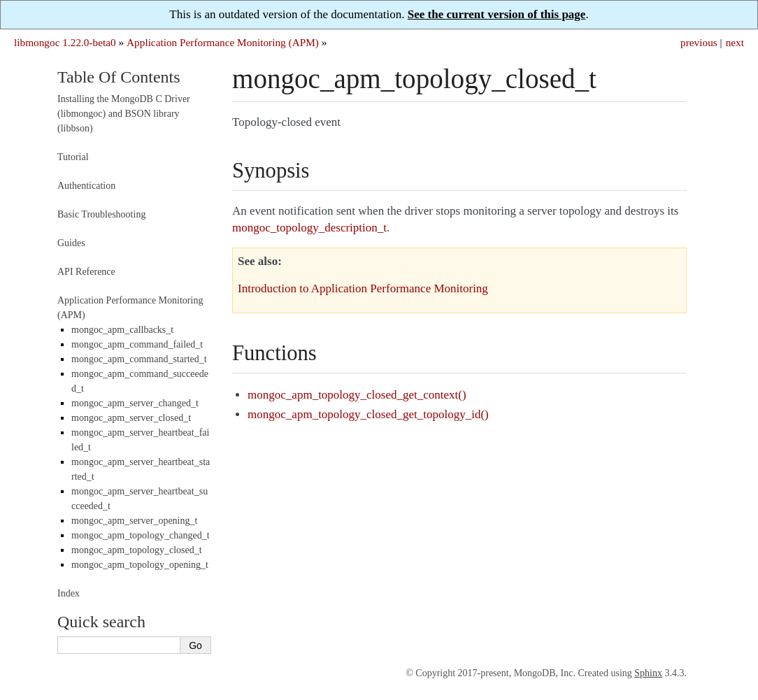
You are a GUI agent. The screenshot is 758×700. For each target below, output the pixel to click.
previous (699, 42)
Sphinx (648, 673)
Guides (71, 243)
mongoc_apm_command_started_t (139, 359)
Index (69, 593)
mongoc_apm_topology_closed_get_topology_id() (368, 414)
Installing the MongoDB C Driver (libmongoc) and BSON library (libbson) (124, 114)
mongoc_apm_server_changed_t (135, 403)
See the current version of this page (497, 14)
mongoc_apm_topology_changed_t (141, 535)
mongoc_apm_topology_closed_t (137, 550)
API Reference (86, 272)
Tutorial (73, 157)
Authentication (86, 186)
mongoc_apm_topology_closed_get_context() (357, 395)
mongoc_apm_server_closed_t (131, 418)
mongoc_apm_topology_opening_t (140, 565)
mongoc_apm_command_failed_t (137, 344)
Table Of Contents (119, 77)
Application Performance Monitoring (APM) (223, 42)
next (735, 42)
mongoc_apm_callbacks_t (122, 330)
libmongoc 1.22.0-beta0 (65, 42)
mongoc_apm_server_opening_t (134, 521)
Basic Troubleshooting (101, 214)
